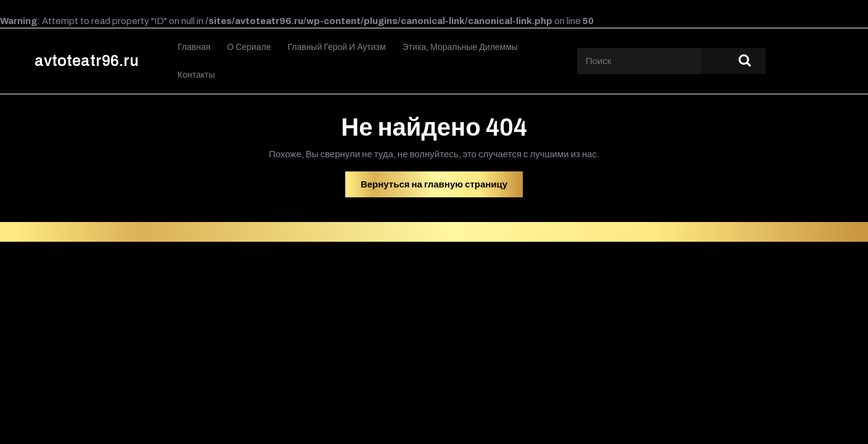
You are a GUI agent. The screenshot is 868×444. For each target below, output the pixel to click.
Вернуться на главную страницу (442, 187)
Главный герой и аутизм (336, 47)
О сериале (249, 47)
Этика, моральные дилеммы (460, 47)
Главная (194, 47)
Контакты (196, 75)
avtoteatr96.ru (87, 61)
